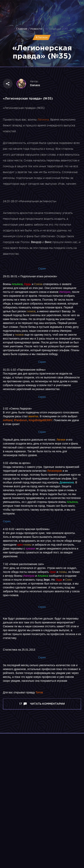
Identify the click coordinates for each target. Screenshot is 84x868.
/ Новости (35, 29)
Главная (22, 29)
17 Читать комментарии (42, 704)
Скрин (42, 269)
